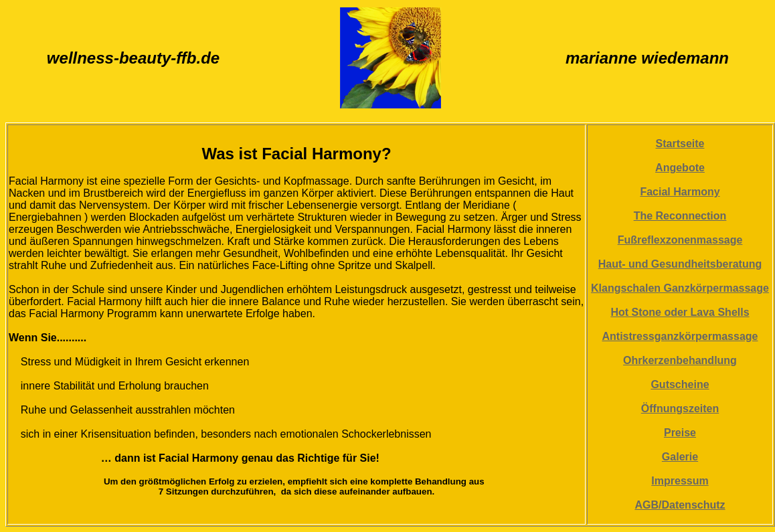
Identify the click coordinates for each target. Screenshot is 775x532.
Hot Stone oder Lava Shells (680, 312)
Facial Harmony (680, 192)
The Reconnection (680, 216)
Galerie (680, 457)
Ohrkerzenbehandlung (680, 360)
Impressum (680, 481)
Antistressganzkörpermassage (680, 336)
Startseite (680, 144)
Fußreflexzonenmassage (680, 240)
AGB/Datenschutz (680, 505)
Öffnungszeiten (680, 409)
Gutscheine (680, 384)
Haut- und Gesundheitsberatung (680, 264)
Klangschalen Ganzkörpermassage (680, 288)
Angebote (680, 168)
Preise (680, 433)
